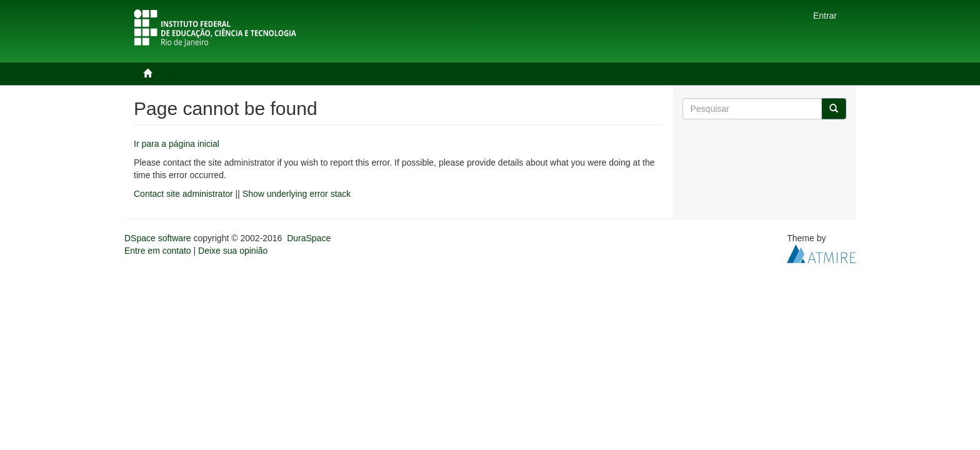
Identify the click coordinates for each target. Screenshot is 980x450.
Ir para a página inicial (177, 144)
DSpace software (158, 238)
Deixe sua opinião (233, 251)
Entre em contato (158, 251)
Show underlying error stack (297, 194)
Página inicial (183, 74)
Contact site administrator (183, 194)
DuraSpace (309, 238)
